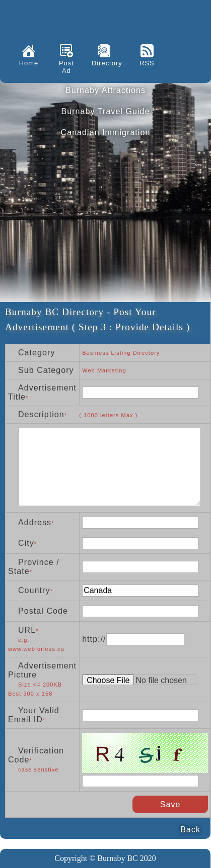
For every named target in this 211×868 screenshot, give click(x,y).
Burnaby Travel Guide (105, 111)
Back (190, 830)
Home (29, 63)
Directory (104, 63)
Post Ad (66, 67)
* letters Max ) (101, 415)
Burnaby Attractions (105, 90)
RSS (147, 63)
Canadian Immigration (106, 132)
